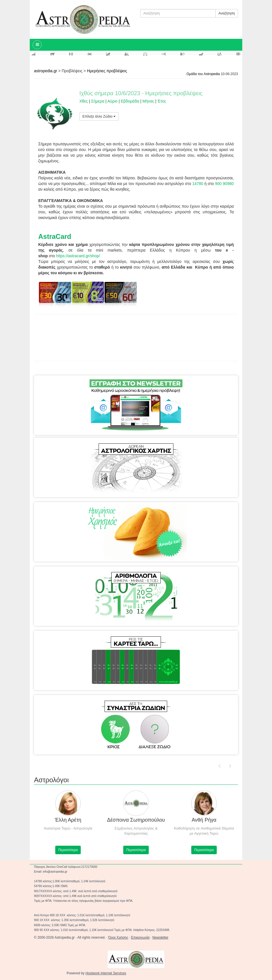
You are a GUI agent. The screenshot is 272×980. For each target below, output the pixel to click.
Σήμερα (98, 101)
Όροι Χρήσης (118, 938)
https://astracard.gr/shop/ (78, 256)
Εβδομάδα (130, 101)
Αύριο (112, 101)
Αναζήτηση (227, 13)
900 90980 (224, 184)
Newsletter (161, 938)
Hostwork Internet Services (106, 973)
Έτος (162, 101)
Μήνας (148, 101)
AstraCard (55, 236)
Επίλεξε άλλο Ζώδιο (99, 116)
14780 (198, 184)
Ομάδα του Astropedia (203, 74)
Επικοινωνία (140, 938)
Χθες (84, 101)
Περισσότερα (97, 850)
